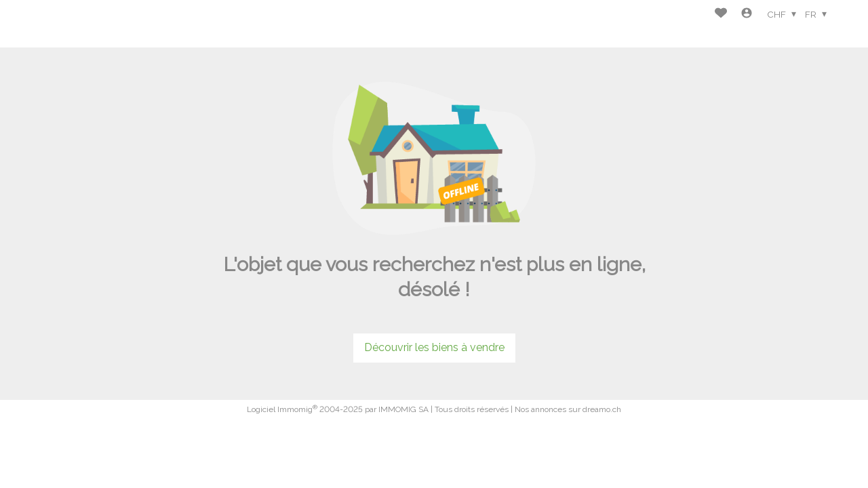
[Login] (747, 15)
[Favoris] (721, 15)
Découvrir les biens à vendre (434, 347)
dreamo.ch (602, 409)
